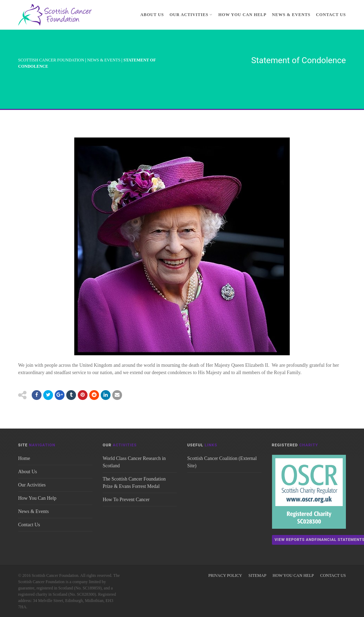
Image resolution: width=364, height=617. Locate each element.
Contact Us (331, 15)
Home (24, 458)
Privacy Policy (225, 575)
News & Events (291, 15)
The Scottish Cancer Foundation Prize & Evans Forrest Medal (134, 483)
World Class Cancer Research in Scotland (134, 462)
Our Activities (191, 15)
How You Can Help (242, 15)
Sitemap (257, 575)
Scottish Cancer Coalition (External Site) (222, 462)
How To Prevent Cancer (126, 500)
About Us (152, 15)
